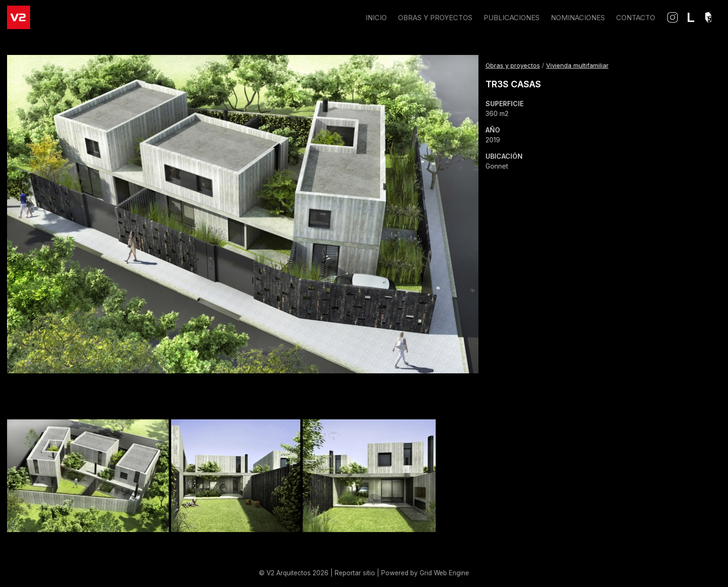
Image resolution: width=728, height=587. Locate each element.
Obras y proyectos (513, 65)
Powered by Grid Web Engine (425, 573)
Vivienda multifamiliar (577, 65)
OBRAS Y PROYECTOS (435, 18)
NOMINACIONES (578, 18)
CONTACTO (636, 18)
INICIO (376, 18)
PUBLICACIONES (512, 18)
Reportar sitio (355, 573)
